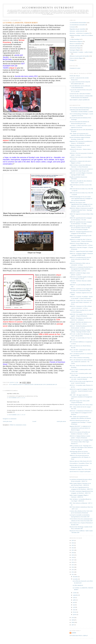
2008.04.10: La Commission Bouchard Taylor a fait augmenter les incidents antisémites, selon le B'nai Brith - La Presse (81, 269)
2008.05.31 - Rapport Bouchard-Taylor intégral (81, 251)
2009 (73, 620)
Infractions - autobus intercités (77, 31)
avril (74, 607)
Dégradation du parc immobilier (77, 29)
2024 (73, 543)
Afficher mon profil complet (79, 636)
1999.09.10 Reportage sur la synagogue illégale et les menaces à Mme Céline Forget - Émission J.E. (81, 442)
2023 (73, 545)
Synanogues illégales (75, 50)
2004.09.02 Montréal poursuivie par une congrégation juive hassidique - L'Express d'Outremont (81, 422)
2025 (73, 540)
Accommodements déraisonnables (78, 23)
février (75, 612)
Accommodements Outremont (48, 8)
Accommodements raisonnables (77, 25)
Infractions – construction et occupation (79, 33)
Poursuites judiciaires (75, 46)
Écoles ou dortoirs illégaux (76, 58)
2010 (73, 618)
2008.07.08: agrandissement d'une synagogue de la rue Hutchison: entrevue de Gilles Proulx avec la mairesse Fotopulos (81, 228)
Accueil (34, 421)
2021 (73, 550)
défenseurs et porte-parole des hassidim (79, 56)
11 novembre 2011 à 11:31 (16, 398)
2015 (73, 565)
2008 (73, 622)
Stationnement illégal (75, 48)
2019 (73, 555)
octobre (75, 593)
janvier (75, 615)
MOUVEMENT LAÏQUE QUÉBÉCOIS (80, 100)
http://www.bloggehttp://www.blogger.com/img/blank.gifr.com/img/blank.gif (33, 385)
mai (74, 605)
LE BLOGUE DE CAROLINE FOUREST (80, 94)
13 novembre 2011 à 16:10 (16, 415)
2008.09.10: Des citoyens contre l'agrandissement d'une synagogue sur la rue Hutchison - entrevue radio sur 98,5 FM (81, 204)
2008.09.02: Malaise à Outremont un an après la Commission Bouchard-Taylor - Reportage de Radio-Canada (81, 210)
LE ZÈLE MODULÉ (78, 585)
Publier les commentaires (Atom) (18, 425)
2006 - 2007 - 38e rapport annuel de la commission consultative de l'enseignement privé (81, 397)
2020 (73, 553)
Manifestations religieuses (76, 41)
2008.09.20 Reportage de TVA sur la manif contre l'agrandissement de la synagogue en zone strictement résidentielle (81, 198)
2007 (73, 625)
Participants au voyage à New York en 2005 (80, 469)
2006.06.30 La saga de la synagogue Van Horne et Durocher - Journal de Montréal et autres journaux (81, 391)
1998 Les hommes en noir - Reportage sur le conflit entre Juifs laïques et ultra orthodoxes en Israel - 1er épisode (81, 447)
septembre (76, 595)
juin (74, 602)
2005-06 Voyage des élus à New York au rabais (81, 405)
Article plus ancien (61, 421)
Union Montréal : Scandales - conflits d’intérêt (81, 52)
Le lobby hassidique (75, 39)
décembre (76, 577)
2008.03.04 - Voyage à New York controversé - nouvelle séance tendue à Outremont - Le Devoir (81, 302)
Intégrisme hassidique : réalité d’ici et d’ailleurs (81, 35)
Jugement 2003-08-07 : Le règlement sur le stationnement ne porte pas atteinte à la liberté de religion (80, 428)
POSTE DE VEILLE (75, 76)
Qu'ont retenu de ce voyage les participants (80, 471)
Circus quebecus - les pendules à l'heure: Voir (81, 463)
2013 (73, 570)
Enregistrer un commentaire (10, 419)
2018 (73, 557)
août (74, 598)
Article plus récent (7, 421)
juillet (75, 600)
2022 (73, 548)
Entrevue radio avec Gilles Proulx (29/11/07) (81, 461)
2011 (73, 574)
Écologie (72, 60)
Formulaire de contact (75, 68)
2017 (73, 560)
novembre (76, 579)
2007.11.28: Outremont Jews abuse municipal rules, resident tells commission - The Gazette (81, 362)
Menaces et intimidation (76, 44)
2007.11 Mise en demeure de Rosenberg (79, 358)
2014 (73, 567)
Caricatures (72, 27)
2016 (73, 562)
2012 (73, 572)
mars (74, 610)
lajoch (74, 633)
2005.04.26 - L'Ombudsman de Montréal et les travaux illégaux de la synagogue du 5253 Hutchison (81, 413)
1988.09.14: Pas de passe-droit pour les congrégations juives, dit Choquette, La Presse (80, 457)
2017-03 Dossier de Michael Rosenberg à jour (81, 108)
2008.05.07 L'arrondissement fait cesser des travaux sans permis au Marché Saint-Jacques (80, 259)
